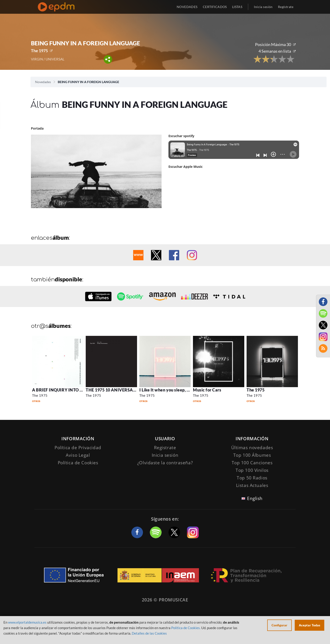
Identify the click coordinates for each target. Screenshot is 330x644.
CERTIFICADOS (215, 7)
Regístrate (286, 7)
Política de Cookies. (186, 628)
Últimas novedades (252, 448)
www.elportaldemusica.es (27, 622)
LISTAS (237, 7)
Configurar (279, 625)
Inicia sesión (263, 7)
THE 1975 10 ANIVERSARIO (113, 390)
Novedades (43, 82)
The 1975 (39, 51)
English (255, 498)
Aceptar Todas (309, 625)
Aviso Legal (78, 455)
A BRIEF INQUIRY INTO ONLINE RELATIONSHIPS (81, 390)
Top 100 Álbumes (252, 455)
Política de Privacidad (78, 448)
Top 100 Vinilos (252, 470)
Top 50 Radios (252, 478)
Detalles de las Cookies (149, 633)
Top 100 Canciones (252, 463)
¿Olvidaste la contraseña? (165, 463)
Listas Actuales (252, 485)
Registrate (165, 448)
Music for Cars (207, 390)
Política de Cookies (78, 463)
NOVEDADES (187, 7)
